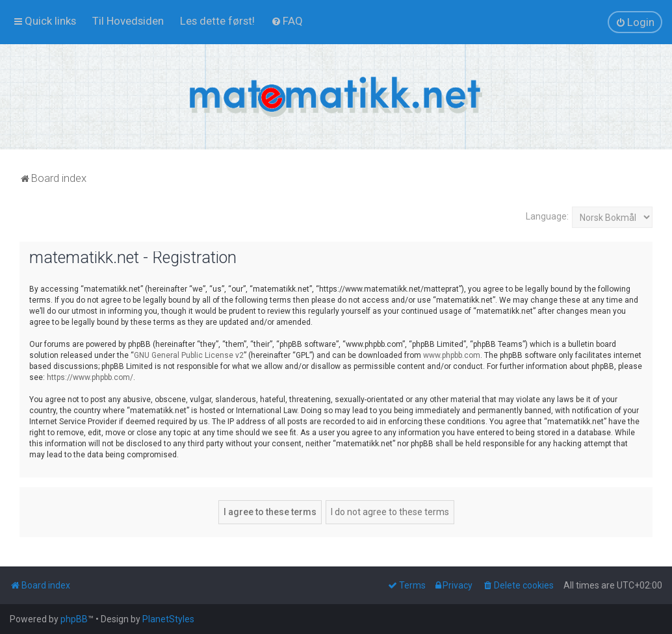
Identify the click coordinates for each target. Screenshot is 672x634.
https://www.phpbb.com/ (90, 377)
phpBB (74, 619)
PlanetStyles (168, 619)
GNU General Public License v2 (189, 355)
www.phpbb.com (452, 355)
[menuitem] (128, 21)
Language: (547, 216)
